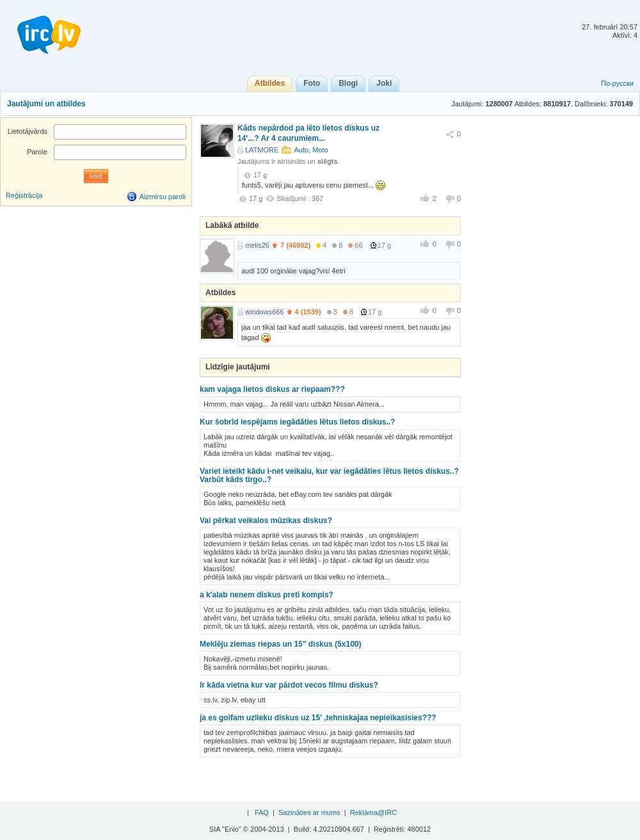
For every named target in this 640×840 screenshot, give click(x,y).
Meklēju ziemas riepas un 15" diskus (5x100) (280, 644)
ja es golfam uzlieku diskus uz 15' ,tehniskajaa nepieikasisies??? (318, 718)
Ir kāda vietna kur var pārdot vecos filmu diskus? (289, 685)
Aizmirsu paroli (163, 197)
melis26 (257, 245)
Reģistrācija (24, 195)
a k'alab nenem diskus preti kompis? (267, 595)
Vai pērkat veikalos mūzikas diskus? (266, 521)
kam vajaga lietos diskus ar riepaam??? (272, 389)
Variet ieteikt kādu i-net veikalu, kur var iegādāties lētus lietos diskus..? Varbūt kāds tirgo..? (329, 475)
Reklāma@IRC (374, 812)
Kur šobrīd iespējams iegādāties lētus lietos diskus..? (297, 422)
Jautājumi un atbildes (46, 104)
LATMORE (262, 150)
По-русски (617, 83)
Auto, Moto (311, 150)
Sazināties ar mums (309, 812)
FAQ (262, 812)
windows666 (265, 312)
